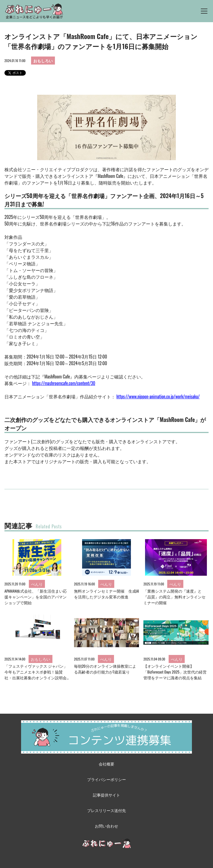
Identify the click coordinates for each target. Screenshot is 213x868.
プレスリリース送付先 (106, 810)
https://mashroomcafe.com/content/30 (64, 383)
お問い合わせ (106, 826)
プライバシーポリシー (106, 779)
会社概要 (106, 764)
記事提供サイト (106, 795)
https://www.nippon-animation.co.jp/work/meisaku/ (158, 396)
